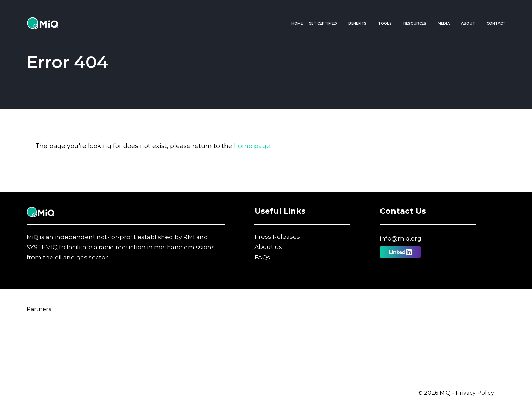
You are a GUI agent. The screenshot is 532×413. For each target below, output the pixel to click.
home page (252, 146)
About (468, 24)
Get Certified (323, 24)
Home (297, 24)
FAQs (262, 257)
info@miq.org (401, 238)
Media (444, 24)
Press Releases (277, 237)
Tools (385, 24)
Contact (496, 24)
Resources (415, 24)
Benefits (357, 24)
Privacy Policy (475, 393)
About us (268, 247)
